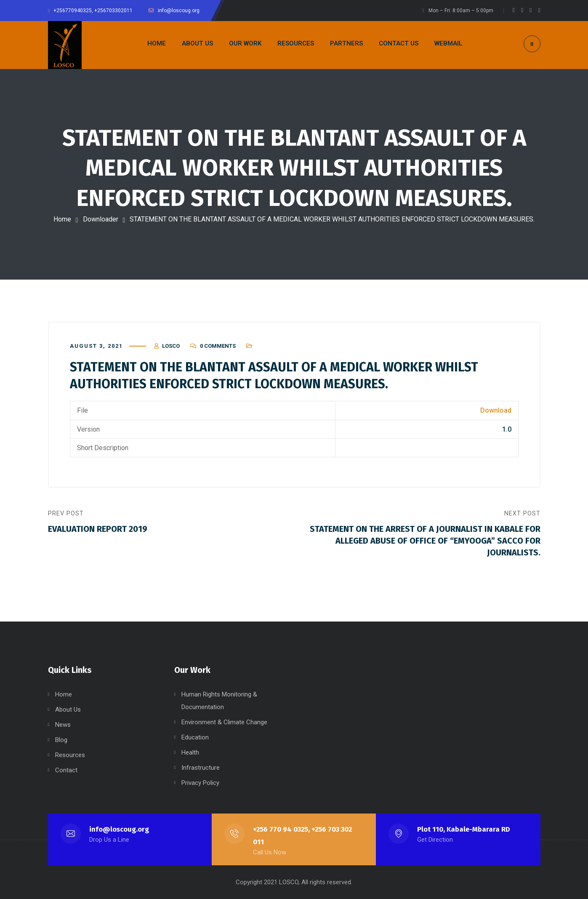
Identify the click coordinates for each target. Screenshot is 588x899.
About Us (68, 710)
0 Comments (218, 346)
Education (195, 737)
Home (62, 219)
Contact (66, 770)
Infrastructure (201, 768)
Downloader (101, 219)
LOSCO (171, 346)
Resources (70, 755)
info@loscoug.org (119, 829)
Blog (61, 740)
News (63, 725)
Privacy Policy (200, 783)
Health (190, 752)
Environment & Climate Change (224, 722)
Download (496, 410)
